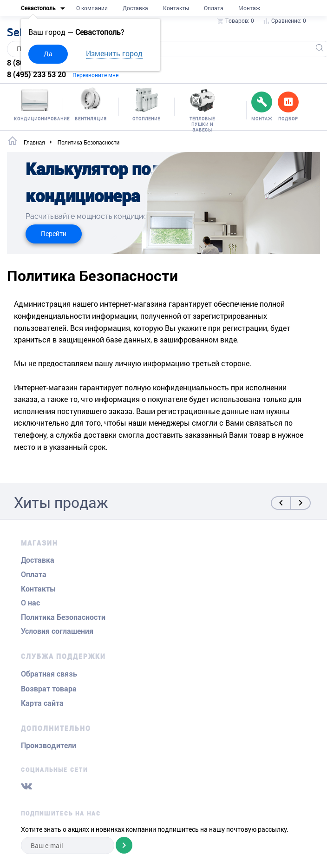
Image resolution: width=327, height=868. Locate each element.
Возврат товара (49, 689)
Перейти (54, 233)
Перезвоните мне (95, 75)
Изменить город (114, 53)
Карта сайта (42, 703)
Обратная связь (49, 674)
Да (48, 54)
